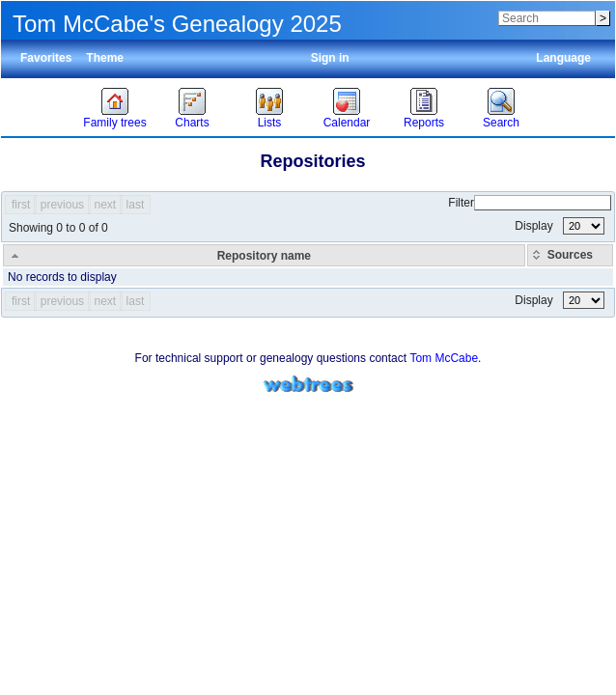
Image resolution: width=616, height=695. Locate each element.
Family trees (114, 123)
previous (62, 205)
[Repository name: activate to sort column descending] (264, 255)
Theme (105, 58)
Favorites (46, 58)
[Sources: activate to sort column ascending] (570, 255)
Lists (270, 123)
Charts (192, 123)
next (106, 205)
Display (560, 226)
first (21, 205)
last (136, 205)
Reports (424, 123)
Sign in (330, 58)
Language (563, 58)
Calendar (347, 123)
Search (501, 123)
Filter (530, 203)
